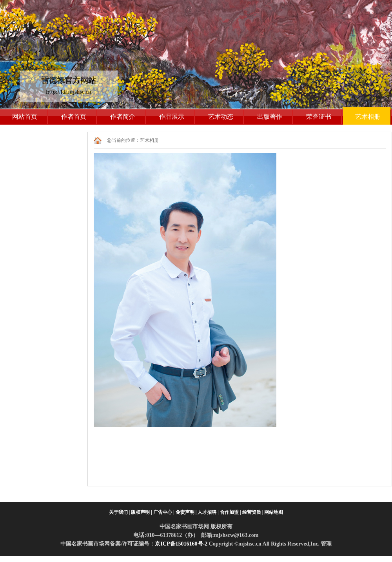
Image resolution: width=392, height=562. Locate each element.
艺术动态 (221, 117)
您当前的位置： (123, 140)
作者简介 (123, 117)
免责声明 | (186, 512)
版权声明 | (142, 512)
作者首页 (74, 117)
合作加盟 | (230, 512)
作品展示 (172, 117)
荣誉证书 (319, 117)
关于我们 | (120, 512)
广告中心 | (164, 512)
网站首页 (25, 117)
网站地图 (274, 512)
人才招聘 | (208, 512)
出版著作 (270, 117)
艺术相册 (368, 117)
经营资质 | (253, 512)
